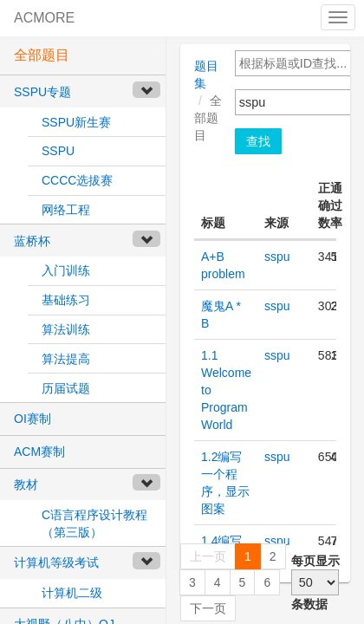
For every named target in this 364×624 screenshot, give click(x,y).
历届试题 (66, 388)
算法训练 (66, 329)
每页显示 (315, 561)
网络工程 (66, 210)
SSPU (58, 151)
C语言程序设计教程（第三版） (94, 523)
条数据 (309, 604)
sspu (277, 257)
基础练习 (66, 300)
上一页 (208, 556)
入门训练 (66, 270)
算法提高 (66, 359)
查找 (258, 141)
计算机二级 (72, 593)
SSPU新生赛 (76, 122)
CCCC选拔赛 (77, 180)
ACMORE (44, 18)
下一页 (208, 608)
